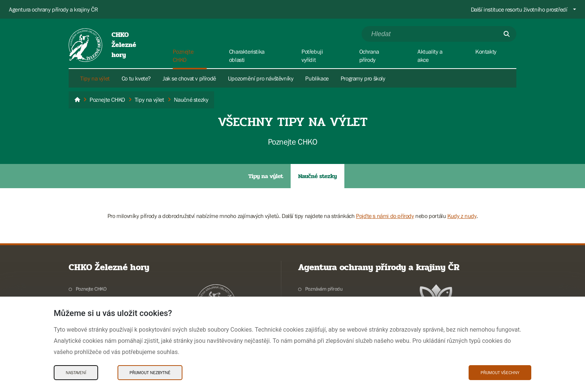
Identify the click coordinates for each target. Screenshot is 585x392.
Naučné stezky (317, 176)
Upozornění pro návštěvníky (261, 78)
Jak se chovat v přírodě (189, 78)
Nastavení (76, 373)
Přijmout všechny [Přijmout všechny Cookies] (500, 373)
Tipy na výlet (95, 78)
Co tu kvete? (136, 78)
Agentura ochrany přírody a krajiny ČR (53, 9)
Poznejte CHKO (91, 289)
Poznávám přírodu (324, 289)
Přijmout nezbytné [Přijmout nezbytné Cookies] (150, 373)
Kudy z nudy (462, 216)
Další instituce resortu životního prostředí (519, 9)
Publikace (317, 78)
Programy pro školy (363, 78)
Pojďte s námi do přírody (385, 216)
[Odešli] (507, 34)
